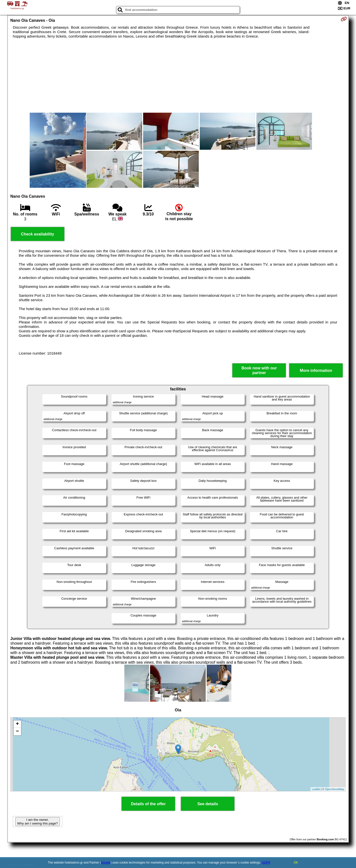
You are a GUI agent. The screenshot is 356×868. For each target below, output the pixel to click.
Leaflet (316, 789)
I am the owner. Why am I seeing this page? (38, 822)
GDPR (266, 863)
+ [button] (17, 724)
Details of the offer (148, 804)
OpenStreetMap (335, 789)
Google (106, 863)
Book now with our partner (259, 370)
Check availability (38, 234)
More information (316, 370)
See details (208, 804)
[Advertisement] (178, 76)
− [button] (17, 732)
